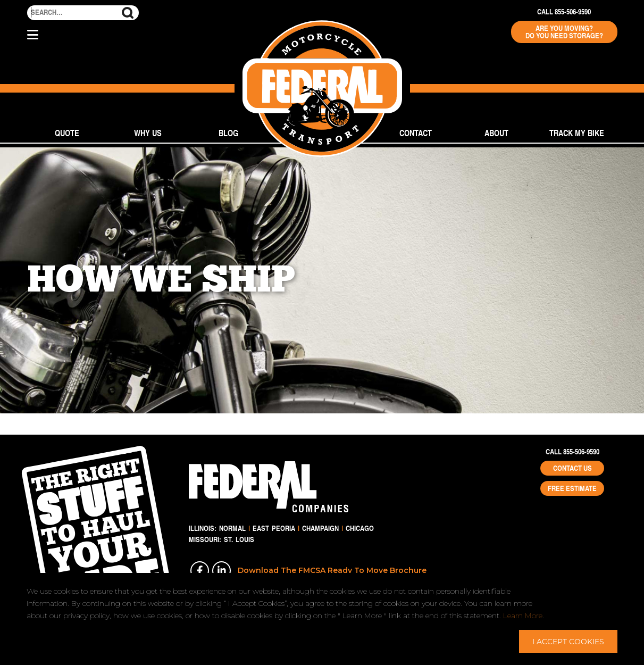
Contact (416, 133)
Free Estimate (572, 488)
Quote (67, 133)
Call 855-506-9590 (564, 12)
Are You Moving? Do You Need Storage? (564, 32)
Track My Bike (577, 133)
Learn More (523, 616)
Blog (228, 133)
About (496, 133)
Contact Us (572, 468)
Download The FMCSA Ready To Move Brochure (332, 570)
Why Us (148, 133)
